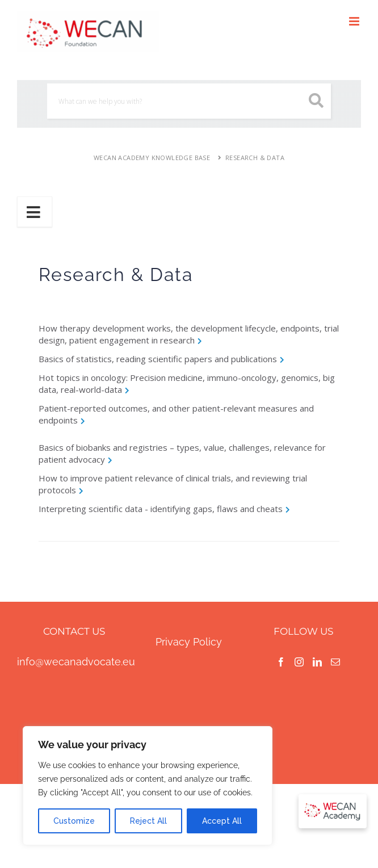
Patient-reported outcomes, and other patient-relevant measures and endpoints (176, 414)
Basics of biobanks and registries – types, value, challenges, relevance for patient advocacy (182, 453)
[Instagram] (299, 662)
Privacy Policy (189, 642)
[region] (148, 786)
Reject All (148, 821)
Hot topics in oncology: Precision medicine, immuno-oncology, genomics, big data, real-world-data (187, 383)
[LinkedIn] (317, 662)
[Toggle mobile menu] (355, 21)
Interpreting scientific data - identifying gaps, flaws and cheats (161, 509)
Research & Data (255, 158)
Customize (74, 821)
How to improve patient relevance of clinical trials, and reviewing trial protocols (173, 484)
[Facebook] (281, 662)
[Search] (189, 101)
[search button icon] (316, 100)
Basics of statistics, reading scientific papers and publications (158, 359)
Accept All (222, 821)
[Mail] (335, 662)
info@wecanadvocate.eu (76, 662)
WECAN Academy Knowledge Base (152, 158)
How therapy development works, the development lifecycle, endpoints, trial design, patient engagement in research (189, 334)
